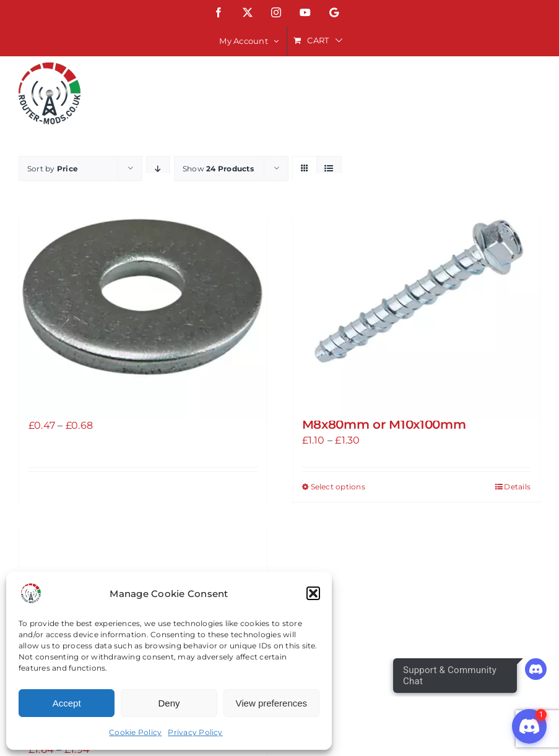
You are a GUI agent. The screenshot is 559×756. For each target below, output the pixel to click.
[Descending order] (158, 169)
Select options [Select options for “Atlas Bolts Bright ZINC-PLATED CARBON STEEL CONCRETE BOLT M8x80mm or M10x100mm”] (338, 487)
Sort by (53, 169)
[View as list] (329, 169)
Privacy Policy (195, 732)
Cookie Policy (135, 732)
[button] (313, 593)
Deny (169, 703)
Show (218, 169)
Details (517, 487)
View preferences (272, 703)
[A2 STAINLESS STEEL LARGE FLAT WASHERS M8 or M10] (143, 297)
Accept (67, 703)
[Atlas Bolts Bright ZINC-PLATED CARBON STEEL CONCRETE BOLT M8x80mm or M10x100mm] (417, 297)
